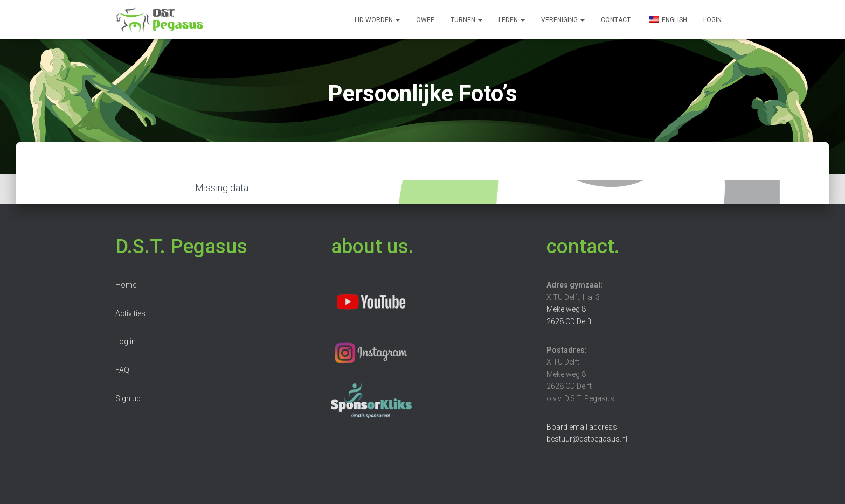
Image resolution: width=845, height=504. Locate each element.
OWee (425, 20)
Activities (130, 313)
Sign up (128, 398)
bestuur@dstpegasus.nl (587, 439)
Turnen (466, 20)
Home (126, 285)
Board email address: (583, 427)
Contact (616, 20)
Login (712, 20)
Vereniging (563, 20)
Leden (512, 20)
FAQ (122, 370)
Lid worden (377, 20)
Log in (126, 341)
